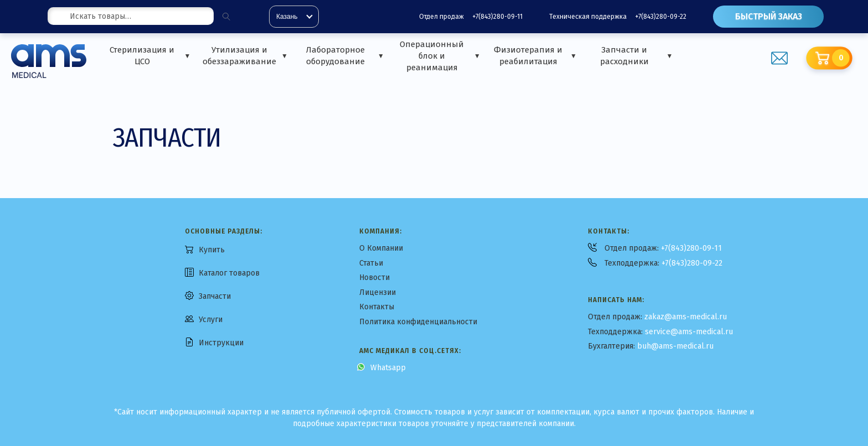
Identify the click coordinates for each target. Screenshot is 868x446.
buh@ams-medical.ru (675, 346)
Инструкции (221, 343)
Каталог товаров (229, 273)
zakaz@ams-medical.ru (686, 317)
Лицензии (378, 292)
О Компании (381, 248)
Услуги (211, 320)
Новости (374, 278)
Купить (212, 250)
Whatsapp (388, 368)
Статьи (371, 263)
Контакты (377, 307)
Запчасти (215, 296)
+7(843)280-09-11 (497, 17)
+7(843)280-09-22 (661, 17)
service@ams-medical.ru (689, 332)
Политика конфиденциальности (418, 322)
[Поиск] (226, 17)
